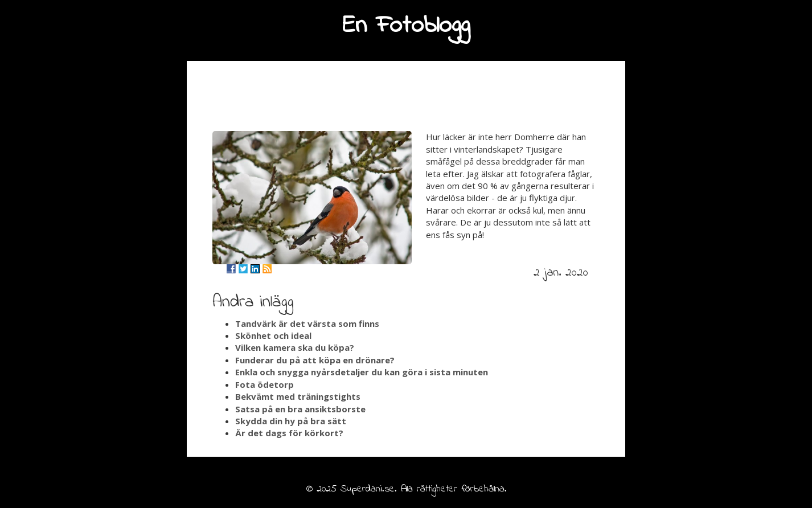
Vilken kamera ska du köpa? (295, 347)
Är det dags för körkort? (289, 433)
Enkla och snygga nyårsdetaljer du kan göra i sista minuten (362, 372)
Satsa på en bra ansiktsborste (300, 409)
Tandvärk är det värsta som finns (307, 323)
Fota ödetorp (264, 384)
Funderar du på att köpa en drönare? (315, 360)
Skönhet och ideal (273, 335)
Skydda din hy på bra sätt (291, 421)
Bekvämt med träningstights (298, 396)
